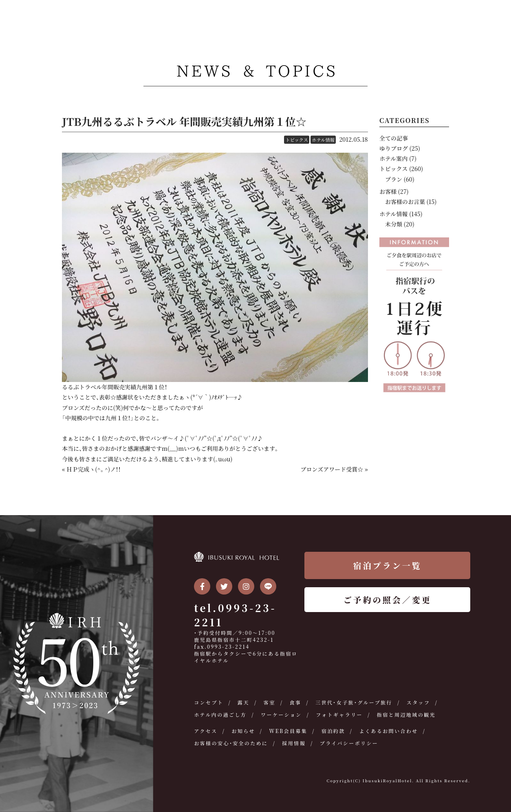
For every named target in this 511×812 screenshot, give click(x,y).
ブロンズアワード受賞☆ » (334, 469)
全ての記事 (394, 138)
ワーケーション (281, 714)
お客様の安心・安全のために (231, 743)
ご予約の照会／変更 (388, 600)
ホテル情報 (323, 140)
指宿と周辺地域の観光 (406, 714)
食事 (296, 702)
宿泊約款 (333, 731)
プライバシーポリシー (349, 743)
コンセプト (209, 702)
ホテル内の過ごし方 (220, 714)
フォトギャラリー (339, 714)
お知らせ (243, 731)
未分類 (394, 224)
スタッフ (418, 702)
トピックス (296, 140)
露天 (243, 702)
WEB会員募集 (288, 731)
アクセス (206, 731)
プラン (394, 179)
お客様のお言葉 (405, 202)
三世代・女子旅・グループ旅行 (354, 702)
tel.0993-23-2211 (235, 615)
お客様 (388, 191)
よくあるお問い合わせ (389, 731)
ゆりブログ (394, 148)
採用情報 (294, 743)
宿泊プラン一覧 (388, 565)
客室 (270, 702)
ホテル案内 (393, 158)
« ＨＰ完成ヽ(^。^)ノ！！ (91, 469)
